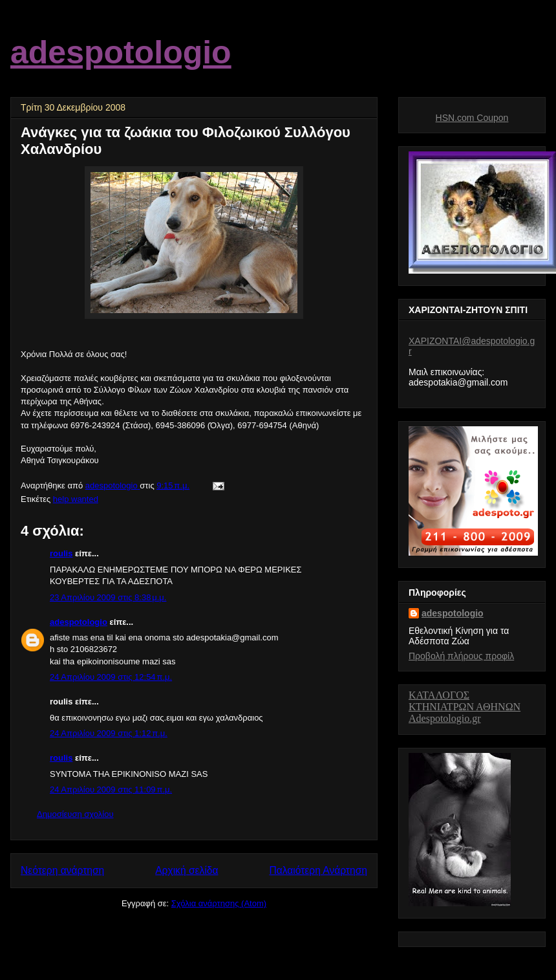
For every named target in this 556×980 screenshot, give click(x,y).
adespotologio (121, 52)
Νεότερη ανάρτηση (62, 870)
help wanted (76, 499)
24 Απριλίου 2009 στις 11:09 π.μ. (111, 789)
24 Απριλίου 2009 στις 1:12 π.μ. (109, 733)
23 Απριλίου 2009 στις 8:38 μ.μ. (108, 597)
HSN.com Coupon (472, 118)
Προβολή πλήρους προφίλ (461, 656)
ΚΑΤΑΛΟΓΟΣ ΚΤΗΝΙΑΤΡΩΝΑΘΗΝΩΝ (465, 701)
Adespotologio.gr (445, 718)
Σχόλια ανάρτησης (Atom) (219, 903)
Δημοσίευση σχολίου (75, 814)
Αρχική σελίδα (187, 870)
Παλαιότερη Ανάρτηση (318, 870)
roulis (61, 553)
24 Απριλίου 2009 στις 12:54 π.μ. (111, 677)
